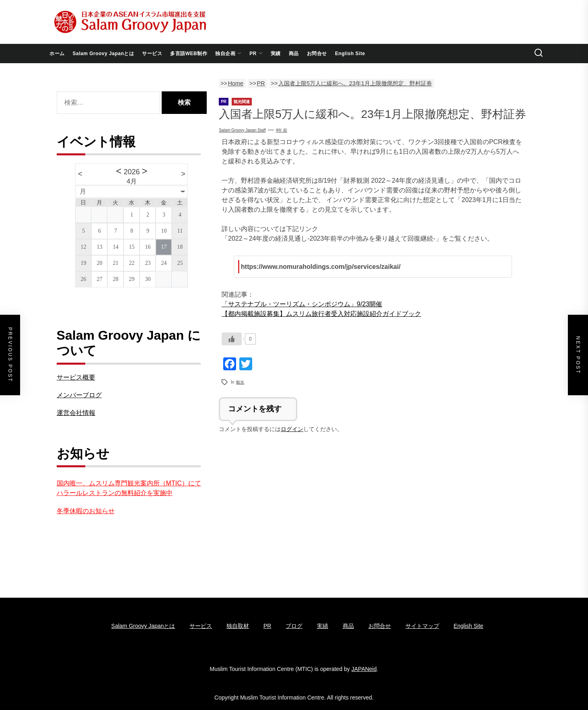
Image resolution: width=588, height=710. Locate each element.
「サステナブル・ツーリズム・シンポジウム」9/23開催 (302, 304)
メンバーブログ (79, 395)
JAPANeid (364, 669)
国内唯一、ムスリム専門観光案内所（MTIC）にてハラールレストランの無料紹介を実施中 (129, 488)
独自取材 (238, 626)
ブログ (294, 626)
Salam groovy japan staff (242, 130)
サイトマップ (422, 626)
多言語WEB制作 (189, 54)
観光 (240, 382)
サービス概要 (76, 377)
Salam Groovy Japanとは (104, 54)
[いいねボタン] (232, 339)
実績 (276, 54)
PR (256, 54)
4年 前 (282, 130)
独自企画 (228, 54)
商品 (294, 54)
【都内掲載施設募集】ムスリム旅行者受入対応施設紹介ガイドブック (321, 314)
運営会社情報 (76, 413)
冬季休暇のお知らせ (86, 511)
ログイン (292, 429)
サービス (152, 54)
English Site (350, 54)
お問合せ (317, 54)
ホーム (57, 54)
